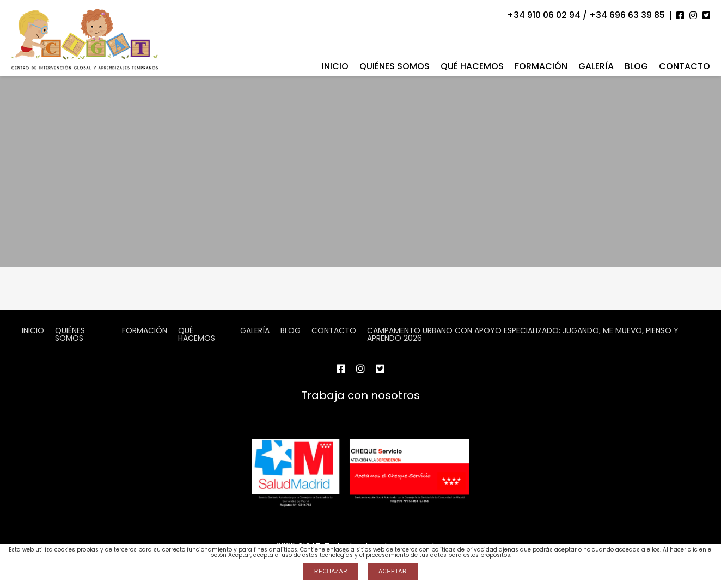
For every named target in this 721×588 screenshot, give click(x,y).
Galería (596, 66)
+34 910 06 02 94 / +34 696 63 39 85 (586, 15)
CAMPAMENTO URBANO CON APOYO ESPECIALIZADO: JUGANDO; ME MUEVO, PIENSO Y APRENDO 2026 (523, 334)
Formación (541, 66)
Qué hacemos (472, 66)
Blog (636, 66)
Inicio (335, 66)
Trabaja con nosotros (361, 395)
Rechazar (331, 571)
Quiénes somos (395, 66)
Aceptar (393, 571)
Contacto (685, 66)
